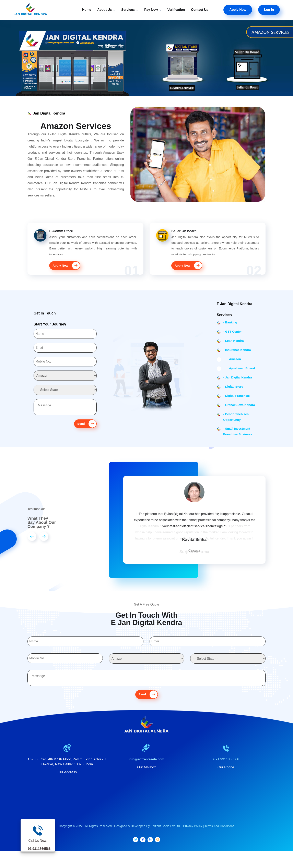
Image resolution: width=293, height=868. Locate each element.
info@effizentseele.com (147, 770)
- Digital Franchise (236, 400)
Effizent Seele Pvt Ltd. (166, 837)
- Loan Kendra (233, 345)
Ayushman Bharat (239, 372)
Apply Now (238, 10)
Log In (269, 10)
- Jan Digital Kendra (238, 382)
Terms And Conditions (219, 837)
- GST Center (233, 336)
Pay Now (151, 10)
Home (87, 10)
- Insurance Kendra (237, 354)
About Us (104, 10)
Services (128, 10)
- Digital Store (233, 391)
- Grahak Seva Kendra (239, 409)
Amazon (232, 363)
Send (86, 428)
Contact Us (200, 10)
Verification (176, 10)
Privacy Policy (193, 837)
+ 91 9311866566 (226, 770)
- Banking (230, 327)
